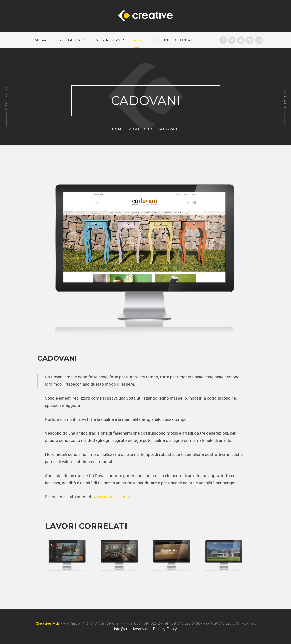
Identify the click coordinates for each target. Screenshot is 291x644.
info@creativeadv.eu (132, 629)
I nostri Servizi (110, 40)
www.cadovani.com (112, 497)
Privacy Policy (165, 629)
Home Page (40, 40)
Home (118, 129)
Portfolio (145, 40)
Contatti (285, 98)
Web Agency (73, 40)
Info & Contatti (180, 40)
